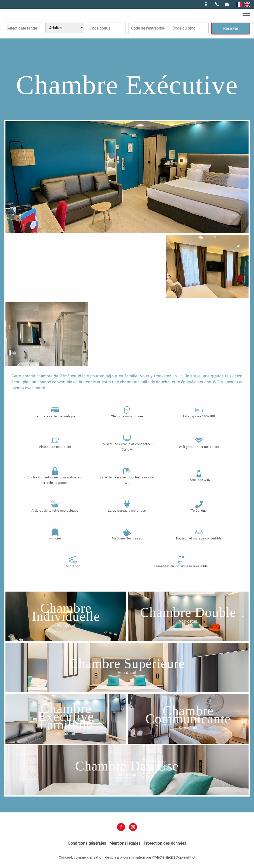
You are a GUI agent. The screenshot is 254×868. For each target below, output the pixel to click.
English (247, 4)
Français (239, 4)
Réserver (231, 28)
